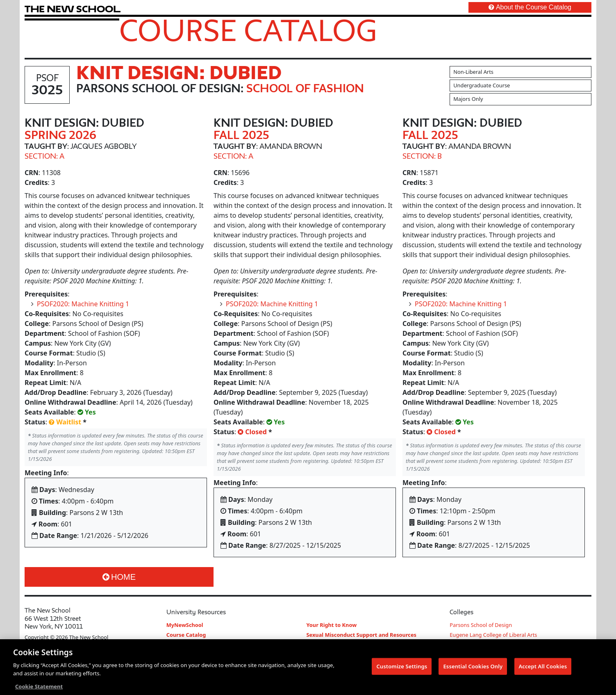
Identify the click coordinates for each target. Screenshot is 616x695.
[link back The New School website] (73, 9)
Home (119, 577)
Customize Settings (402, 668)
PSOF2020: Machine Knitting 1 (83, 304)
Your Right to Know (332, 625)
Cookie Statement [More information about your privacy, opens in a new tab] (39, 688)
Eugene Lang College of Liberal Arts (493, 635)
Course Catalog (248, 30)
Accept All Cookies (543, 668)
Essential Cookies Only (473, 668)
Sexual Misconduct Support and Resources (362, 635)
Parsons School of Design (481, 625)
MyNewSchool (185, 625)
